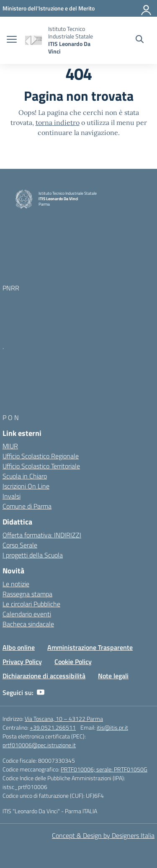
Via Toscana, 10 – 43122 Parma (64, 719)
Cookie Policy (73, 662)
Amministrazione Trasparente (90, 647)
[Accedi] (147, 8)
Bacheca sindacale (28, 624)
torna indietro (58, 122)
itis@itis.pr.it (112, 727)
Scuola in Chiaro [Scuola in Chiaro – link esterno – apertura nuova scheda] (25, 476)
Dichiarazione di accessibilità (44, 676)
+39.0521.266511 (53, 727)
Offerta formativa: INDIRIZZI (42, 535)
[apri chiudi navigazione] (12, 40)
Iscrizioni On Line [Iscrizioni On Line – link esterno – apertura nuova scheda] (26, 486)
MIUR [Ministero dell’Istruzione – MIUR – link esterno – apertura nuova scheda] (10, 446)
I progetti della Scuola (33, 555)
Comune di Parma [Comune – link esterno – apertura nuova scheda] (27, 506)
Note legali (113, 676)
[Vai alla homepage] (33, 40)
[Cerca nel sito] (140, 40)
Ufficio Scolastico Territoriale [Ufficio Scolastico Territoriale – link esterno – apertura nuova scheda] (41, 466)
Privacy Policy (22, 662)
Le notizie (16, 584)
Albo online (19, 647)
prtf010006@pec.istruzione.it (39, 745)
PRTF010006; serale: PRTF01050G (104, 769)
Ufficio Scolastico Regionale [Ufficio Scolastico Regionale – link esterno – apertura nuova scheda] (41, 456)
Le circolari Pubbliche (31, 604)
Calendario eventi (27, 614)
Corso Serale (20, 545)
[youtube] (41, 692)
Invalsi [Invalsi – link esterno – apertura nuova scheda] (12, 496)
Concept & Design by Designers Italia (103, 835)
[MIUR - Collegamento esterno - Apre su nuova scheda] (49, 8)
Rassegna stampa (27, 594)
